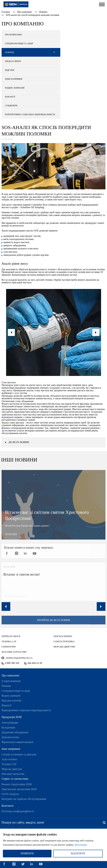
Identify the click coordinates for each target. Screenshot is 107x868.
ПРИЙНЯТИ (27, 853)
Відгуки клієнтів (11, 700)
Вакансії (7, 705)
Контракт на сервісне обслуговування (24, 799)
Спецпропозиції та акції (16, 691)
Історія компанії (11, 681)
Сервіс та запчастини (15, 779)
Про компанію (24, 12)
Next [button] (101, 606)
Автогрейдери (10, 723)
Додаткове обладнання (15, 732)
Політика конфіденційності (18, 811)
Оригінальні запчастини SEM (19, 789)
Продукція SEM (12, 717)
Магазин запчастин (13, 774)
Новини (43, 12)
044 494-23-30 (35, 663)
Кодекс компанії (11, 696)
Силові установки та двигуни (19, 754)
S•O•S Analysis (10, 794)
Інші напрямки (11, 749)
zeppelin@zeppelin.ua (19, 658)
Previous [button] (6, 606)
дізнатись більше (11, 600)
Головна (6, 12)
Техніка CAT (9, 764)
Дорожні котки (10, 737)
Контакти (7, 806)
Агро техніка (9, 759)
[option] (54, 332)
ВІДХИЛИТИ (78, 853)
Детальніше (81, 845)
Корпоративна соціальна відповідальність (26, 710)
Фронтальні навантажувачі (17, 742)
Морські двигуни (12, 769)
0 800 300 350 (12, 663)
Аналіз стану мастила (13, 423)
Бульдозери (8, 727)
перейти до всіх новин (53, 624)
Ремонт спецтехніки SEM (17, 784)
